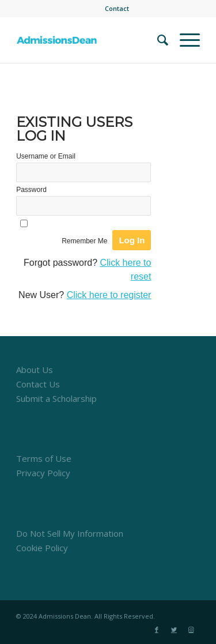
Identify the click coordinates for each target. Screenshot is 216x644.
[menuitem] (117, 9)
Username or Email (46, 156)
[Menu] (184, 40)
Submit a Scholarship (56, 398)
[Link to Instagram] (191, 630)
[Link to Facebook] (157, 630)
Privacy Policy (43, 473)
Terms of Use (44, 458)
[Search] (157, 40)
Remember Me (84, 241)
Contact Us (38, 384)
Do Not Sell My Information (70, 533)
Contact (117, 8)
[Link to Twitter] (174, 630)
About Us (35, 370)
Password (31, 190)
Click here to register (109, 295)
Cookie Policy (42, 548)
